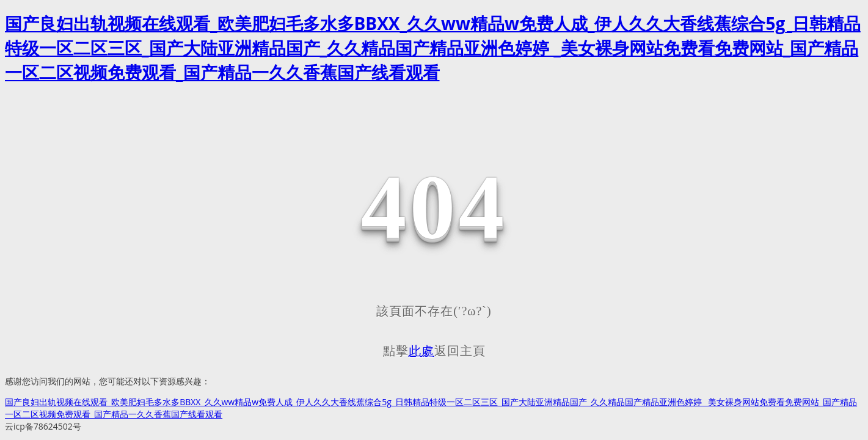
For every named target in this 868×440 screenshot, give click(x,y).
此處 (421, 351)
